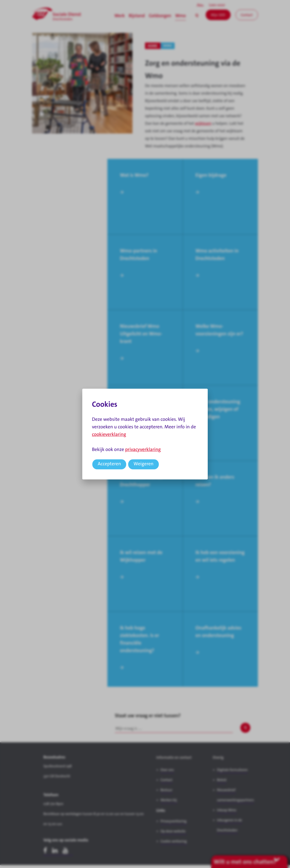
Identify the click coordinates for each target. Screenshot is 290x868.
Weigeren (143, 464)
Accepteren (109, 464)
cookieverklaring (109, 435)
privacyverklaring (143, 450)
